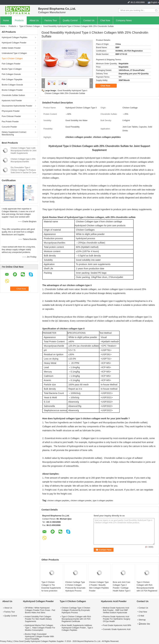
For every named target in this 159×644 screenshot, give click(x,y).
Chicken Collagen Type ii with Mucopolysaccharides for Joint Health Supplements (23, 151)
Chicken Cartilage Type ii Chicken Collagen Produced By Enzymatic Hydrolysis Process (75, 586)
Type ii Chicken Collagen (30, 26)
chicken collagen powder (81, 501)
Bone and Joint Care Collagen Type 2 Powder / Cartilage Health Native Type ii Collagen (122, 588)
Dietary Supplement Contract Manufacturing (14, 133)
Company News (124, 20)
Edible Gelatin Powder (11, 48)
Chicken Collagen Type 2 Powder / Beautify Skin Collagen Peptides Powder (99, 586)
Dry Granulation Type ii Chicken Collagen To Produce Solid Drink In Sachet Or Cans (23, 170)
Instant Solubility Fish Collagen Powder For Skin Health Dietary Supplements (38, 619)
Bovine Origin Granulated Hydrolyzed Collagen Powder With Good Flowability (39, 637)
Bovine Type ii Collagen (12, 69)
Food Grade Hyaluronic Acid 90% (117, 625)
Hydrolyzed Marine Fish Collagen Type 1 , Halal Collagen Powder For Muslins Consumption (40, 628)
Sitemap (142, 620)
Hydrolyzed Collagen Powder (14, 43)
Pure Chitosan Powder (11, 116)
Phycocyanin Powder (11, 111)
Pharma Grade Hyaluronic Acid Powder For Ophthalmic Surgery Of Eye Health (116, 619)
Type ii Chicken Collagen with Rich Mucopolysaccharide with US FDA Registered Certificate (147, 588)
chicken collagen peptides (58, 501)
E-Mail (141, 616)
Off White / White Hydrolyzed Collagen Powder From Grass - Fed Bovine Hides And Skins (40, 610)
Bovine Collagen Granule (12, 85)
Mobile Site (144, 624)
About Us (34, 20)
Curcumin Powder (9, 127)
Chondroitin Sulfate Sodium (13, 95)
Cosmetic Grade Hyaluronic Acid (117, 629)
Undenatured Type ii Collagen (14, 53)
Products (19, 20)
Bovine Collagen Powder (12, 90)
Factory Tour (51, 20)
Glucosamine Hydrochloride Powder (17, 106)
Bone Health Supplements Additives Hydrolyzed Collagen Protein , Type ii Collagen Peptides (77, 628)
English (154, 2)
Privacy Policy (6, 641)
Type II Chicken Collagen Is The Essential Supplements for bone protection (51, 586)
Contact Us (89, 20)
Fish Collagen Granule (11, 74)
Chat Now (105, 20)
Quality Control (70, 20)
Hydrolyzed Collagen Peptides (15, 37)
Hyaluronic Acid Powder (12, 101)
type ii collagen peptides (103, 501)
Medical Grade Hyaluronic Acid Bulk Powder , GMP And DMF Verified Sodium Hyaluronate (116, 610)
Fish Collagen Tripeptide (12, 80)
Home (6, 20)
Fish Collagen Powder (11, 64)
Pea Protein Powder (10, 122)
